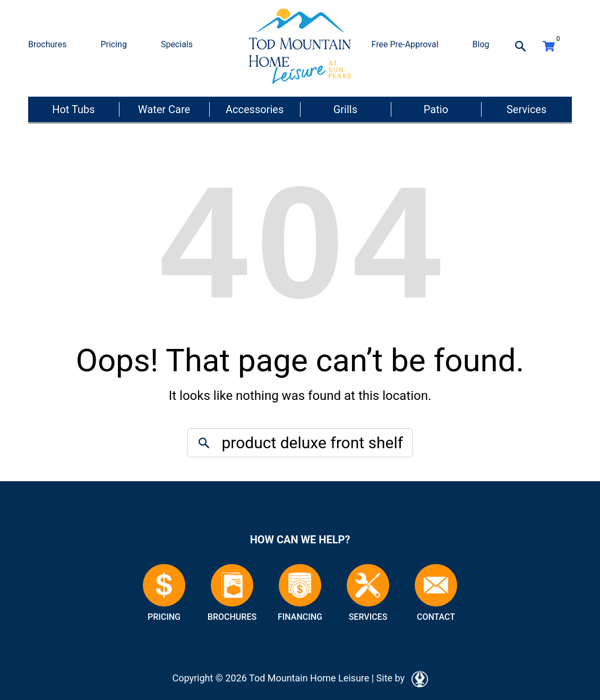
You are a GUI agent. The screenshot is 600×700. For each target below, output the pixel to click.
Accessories (255, 109)
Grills (345, 109)
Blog (481, 44)
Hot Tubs (73, 109)
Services (526, 109)
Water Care (164, 109)
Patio (436, 109)
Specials (177, 44)
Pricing (114, 44)
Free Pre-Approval (405, 44)
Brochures (47, 44)
